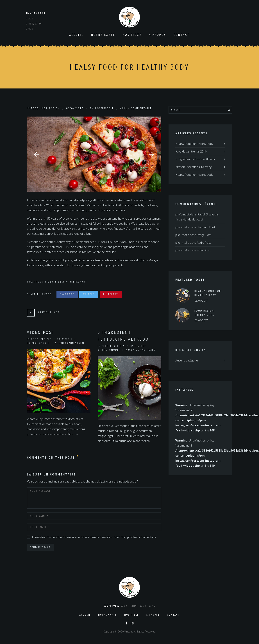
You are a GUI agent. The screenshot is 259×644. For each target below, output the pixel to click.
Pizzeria (62, 282)
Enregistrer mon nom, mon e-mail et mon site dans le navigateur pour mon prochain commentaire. (94, 537)
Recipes (46, 339)
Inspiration (50, 108)
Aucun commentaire (136, 108)
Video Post (41, 332)
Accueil (77, 35)
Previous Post (49, 312)
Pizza (49, 282)
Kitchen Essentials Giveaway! (194, 167)
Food (35, 108)
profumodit (104, 108)
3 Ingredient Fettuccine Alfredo (123, 336)
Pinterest (111, 294)
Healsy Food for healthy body (194, 144)
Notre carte (103, 35)
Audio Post (204, 243)
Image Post (204, 235)
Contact (182, 35)
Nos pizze (132, 35)
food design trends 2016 (191, 151)
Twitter (89, 294)
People (107, 346)
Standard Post (206, 227)
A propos (158, 35)
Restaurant (78, 282)
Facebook (67, 294)
